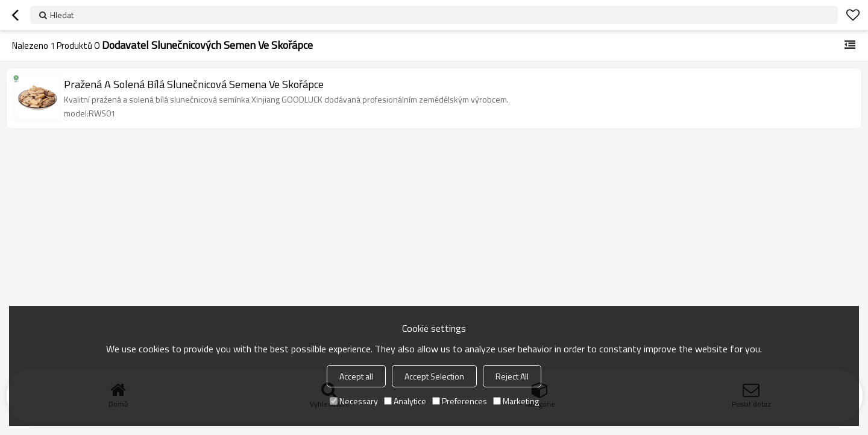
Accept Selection (434, 376)
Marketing (516, 401)
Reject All (512, 376)
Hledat (62, 15)
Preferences (460, 401)
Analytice (405, 401)
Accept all (356, 376)
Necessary (354, 401)
